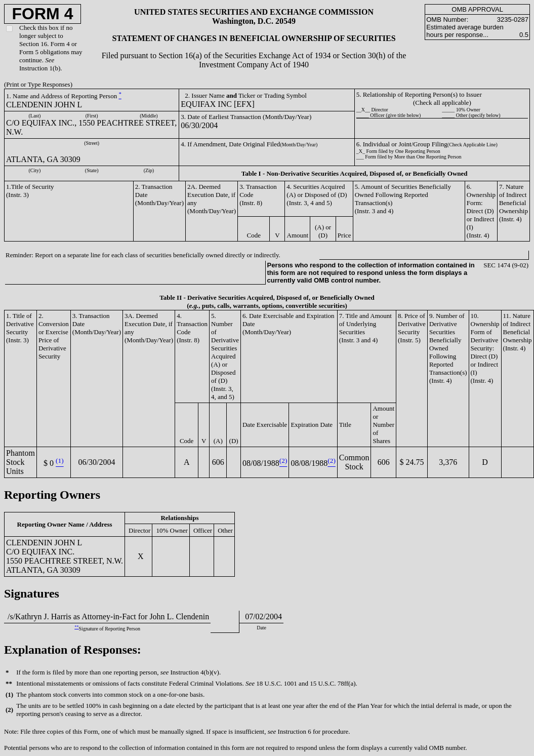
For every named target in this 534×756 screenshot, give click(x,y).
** (76, 627)
